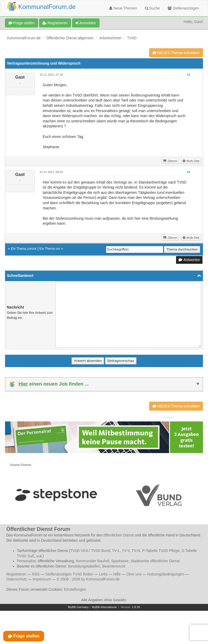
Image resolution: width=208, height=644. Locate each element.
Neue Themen (123, 8)
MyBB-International (104, 607)
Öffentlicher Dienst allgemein (70, 38)
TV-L (116, 551)
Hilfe (117, 574)
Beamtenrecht (114, 566)
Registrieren (55, 23)
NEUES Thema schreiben (176, 53)
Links (103, 574)
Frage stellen (22, 23)
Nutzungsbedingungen (166, 574)
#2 (188, 172)
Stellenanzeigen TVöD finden (69, 574)
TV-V (126, 551)
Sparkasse (120, 561)
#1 (188, 75)
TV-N (136, 551)
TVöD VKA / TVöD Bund (90, 551)
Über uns (134, 574)
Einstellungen (75, 589)
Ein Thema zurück (24, 249)
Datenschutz (17, 579)
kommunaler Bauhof (93, 561)
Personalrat (26, 561)
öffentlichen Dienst (119, 535)
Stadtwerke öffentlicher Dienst (155, 561)
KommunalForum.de (24, 38)
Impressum (42, 579)
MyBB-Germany (78, 607)
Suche (152, 8)
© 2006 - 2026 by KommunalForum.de (88, 579)
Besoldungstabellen (84, 566)
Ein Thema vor (50, 249)
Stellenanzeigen (183, 8)
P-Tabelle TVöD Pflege (161, 551)
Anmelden (86, 23)
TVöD (132, 38)
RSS (36, 574)
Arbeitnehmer (110, 38)
